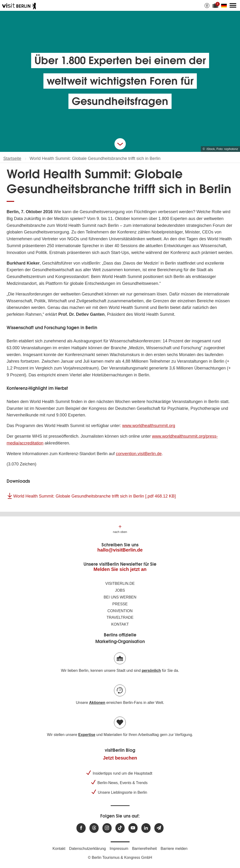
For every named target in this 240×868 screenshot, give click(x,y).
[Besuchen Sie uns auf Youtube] (133, 828)
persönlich (151, 671)
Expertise (87, 735)
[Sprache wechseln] (225, 5)
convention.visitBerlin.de (139, 454)
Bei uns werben (120, 597)
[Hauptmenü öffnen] (233, 5)
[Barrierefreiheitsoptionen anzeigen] (207, 5)
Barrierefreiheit (145, 849)
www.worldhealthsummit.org (149, 426)
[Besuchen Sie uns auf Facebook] (81, 828)
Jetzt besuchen (120, 758)
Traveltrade (120, 617)
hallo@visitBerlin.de (120, 550)
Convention (120, 611)
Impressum (119, 849)
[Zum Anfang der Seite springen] (120, 529)
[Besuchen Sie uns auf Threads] (94, 828)
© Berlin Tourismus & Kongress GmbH (120, 858)
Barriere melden (174, 849)
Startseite (12, 158)
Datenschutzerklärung (88, 849)
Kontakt (120, 624)
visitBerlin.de (120, 584)
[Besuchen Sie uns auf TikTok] (120, 828)
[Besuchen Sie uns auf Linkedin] (146, 828)
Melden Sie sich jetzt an (120, 569)
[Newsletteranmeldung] (159, 828)
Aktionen (97, 703)
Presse (120, 604)
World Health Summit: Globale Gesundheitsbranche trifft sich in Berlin (95, 496)
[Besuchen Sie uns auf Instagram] (107, 828)
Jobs (120, 590)
